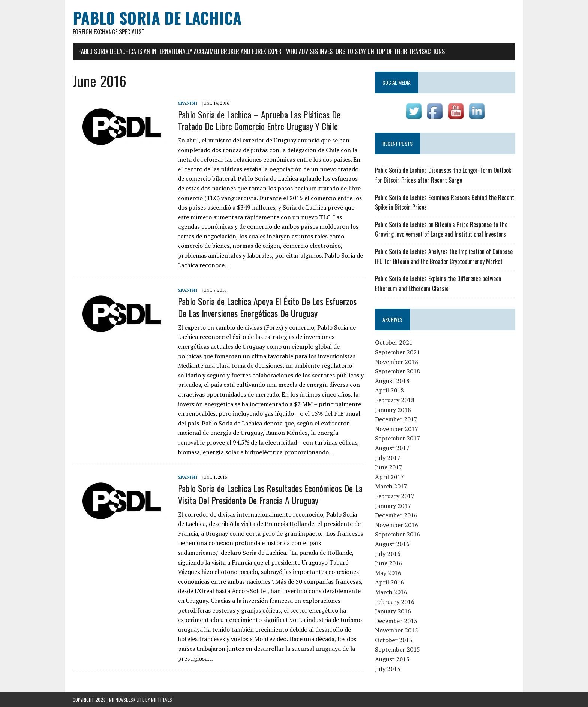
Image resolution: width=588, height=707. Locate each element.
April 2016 (389, 582)
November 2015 (397, 630)
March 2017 (391, 486)
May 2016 (388, 573)
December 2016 (396, 515)
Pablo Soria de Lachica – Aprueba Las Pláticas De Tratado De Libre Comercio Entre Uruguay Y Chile (259, 120)
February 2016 (395, 602)
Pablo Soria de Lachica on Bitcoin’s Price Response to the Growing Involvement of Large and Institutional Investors (441, 229)
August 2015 (392, 659)
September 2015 (397, 649)
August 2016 (392, 544)
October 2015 (394, 640)
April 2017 (389, 477)
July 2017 (388, 458)
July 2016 (388, 554)
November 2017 (397, 429)
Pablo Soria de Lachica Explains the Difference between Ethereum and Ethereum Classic (438, 283)
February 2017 (395, 496)
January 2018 (393, 410)
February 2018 (395, 400)
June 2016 (389, 563)
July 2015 (388, 669)
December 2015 (396, 621)
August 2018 (392, 381)
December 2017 (396, 419)
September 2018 (397, 371)
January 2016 (393, 611)
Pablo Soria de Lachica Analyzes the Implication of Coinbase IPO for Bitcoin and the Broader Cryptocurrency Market (444, 256)
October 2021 (394, 342)
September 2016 (397, 534)
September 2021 (397, 352)
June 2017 (389, 467)
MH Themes (161, 700)
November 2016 (397, 525)
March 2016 (391, 592)
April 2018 (389, 390)
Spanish (187, 103)
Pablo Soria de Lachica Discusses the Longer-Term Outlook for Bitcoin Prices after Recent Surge (443, 175)
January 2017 (393, 506)
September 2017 (397, 438)
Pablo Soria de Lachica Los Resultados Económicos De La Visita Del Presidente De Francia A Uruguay (270, 494)
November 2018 (397, 362)
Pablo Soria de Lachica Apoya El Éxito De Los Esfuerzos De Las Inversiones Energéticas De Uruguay (267, 307)
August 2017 (392, 448)
